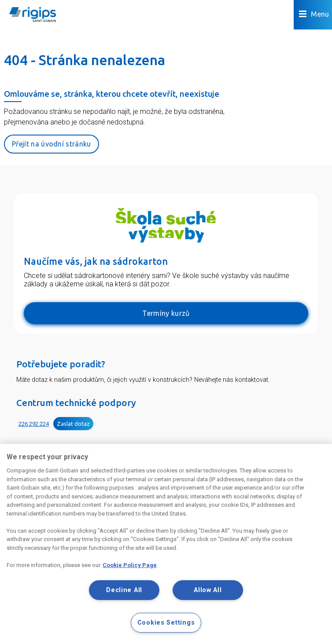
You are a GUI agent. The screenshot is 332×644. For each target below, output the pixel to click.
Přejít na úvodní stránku (52, 144)
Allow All (208, 590)
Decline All (124, 590)
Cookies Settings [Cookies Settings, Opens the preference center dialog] (166, 623)
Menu (314, 14)
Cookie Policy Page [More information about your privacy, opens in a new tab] (130, 565)
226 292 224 (34, 424)
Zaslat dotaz (73, 424)
